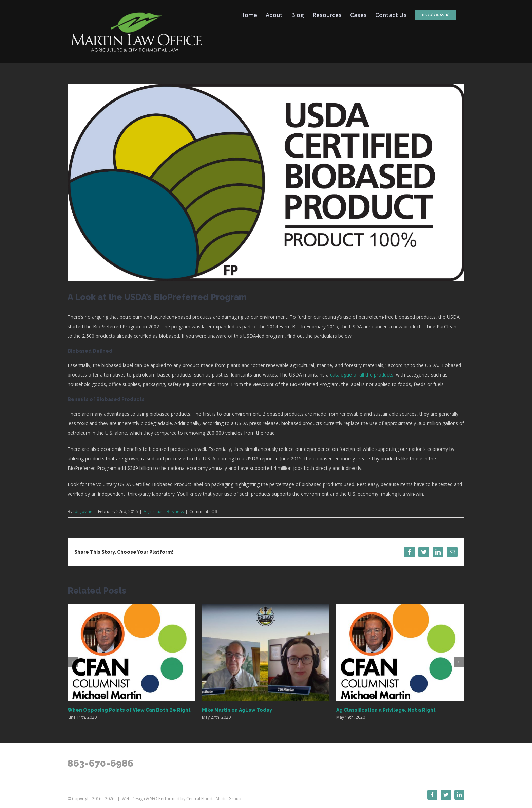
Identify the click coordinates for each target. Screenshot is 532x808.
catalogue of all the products (362, 375)
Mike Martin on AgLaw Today (237, 710)
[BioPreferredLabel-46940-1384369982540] (266, 183)
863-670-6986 (100, 763)
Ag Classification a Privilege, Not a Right (386, 710)
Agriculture (154, 511)
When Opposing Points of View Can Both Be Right (129, 710)
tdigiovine (83, 511)
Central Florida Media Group (214, 799)
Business (175, 511)
